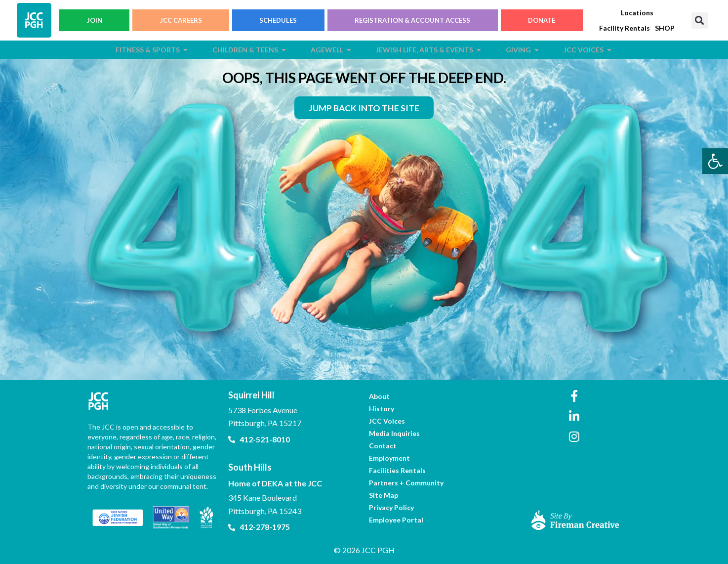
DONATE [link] (542, 20)
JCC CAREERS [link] (181, 20)
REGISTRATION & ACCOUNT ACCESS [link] (412, 20)
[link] (715, 161)
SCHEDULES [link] (278, 20)
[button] (700, 21)
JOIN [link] (95, 20)
